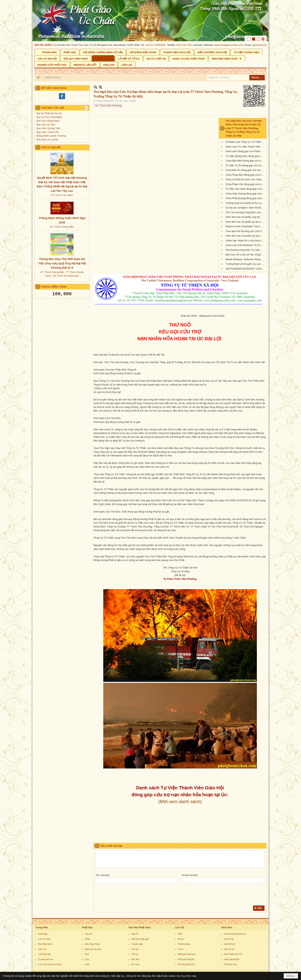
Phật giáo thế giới (186, 959)
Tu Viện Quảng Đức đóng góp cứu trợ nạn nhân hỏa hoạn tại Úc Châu (246, 156)
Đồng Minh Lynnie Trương (51, 136)
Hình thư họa (230, 964)
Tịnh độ (88, 934)
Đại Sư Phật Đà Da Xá (49, 113)
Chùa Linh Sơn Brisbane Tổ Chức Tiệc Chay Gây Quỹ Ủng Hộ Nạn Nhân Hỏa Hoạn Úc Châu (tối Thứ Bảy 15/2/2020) (246, 245)
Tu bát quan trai (46, 959)
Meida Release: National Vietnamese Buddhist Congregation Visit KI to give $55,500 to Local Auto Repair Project (246, 259)
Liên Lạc (42, 949)
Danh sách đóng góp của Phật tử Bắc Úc (246, 151)
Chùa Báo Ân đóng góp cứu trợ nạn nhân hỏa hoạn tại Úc (246, 170)
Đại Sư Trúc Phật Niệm (49, 117)
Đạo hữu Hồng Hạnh (48, 121)
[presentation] (125, 895)
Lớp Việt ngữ (44, 954)
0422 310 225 (188, 45)
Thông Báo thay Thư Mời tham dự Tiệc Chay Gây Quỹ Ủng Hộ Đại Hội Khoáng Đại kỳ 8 (62, 263)
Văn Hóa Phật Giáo (140, 927)
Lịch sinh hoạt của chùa (50, 964)
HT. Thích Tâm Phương (108, 105)
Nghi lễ (135, 934)
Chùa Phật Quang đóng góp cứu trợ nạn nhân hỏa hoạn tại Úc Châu (246, 198)
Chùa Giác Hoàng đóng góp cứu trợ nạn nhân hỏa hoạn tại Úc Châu (246, 194)
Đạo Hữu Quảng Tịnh (48, 128)
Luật (87, 959)
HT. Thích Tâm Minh (62, 195)
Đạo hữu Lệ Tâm (46, 125)
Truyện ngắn (137, 944)
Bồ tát (181, 939)
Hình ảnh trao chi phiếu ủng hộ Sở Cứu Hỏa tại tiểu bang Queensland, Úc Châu (246, 217)
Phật (180, 934)
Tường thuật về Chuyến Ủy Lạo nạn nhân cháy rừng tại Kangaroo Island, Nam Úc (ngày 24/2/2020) (246, 264)
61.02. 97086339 (160, 45)
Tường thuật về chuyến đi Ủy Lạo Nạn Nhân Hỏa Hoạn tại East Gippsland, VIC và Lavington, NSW (246, 203)
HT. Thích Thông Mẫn (62, 227)
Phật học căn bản (93, 949)
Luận (87, 964)
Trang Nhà (42, 927)
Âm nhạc (135, 964)
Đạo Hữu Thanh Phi (48, 132)
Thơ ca (135, 954)
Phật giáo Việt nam (187, 954)
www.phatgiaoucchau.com (232, 45)
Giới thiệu (43, 934)
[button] (227, 58)
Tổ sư (181, 949)
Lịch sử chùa (44, 939)
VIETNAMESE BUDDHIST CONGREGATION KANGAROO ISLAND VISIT (246, 269)
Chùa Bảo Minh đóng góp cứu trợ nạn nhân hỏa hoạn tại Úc (246, 161)
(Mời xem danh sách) (180, 802)
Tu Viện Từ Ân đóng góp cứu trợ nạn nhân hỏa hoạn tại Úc (246, 165)
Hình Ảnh (227, 927)
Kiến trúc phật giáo (140, 939)
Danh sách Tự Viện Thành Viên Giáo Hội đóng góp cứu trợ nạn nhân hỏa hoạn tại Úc (246, 147)
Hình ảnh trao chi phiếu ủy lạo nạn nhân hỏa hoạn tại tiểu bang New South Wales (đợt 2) (246, 222)
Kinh (87, 954)
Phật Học (87, 927)
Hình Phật (229, 939)
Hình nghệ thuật (232, 959)
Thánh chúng (184, 944)
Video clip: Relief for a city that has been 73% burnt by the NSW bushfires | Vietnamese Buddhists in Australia (246, 241)
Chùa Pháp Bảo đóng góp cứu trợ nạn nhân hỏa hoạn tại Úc (246, 175)
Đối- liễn (135, 959)
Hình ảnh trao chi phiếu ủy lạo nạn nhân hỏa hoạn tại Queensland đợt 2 (246, 236)
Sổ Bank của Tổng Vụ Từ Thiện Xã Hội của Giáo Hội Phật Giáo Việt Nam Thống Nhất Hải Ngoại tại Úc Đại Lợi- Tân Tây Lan (246, 142)
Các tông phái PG (186, 964)
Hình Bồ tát (230, 944)
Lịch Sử (179, 927)
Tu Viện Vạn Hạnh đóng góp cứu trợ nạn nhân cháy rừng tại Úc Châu (246, 189)
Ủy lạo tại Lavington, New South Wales (246, 208)
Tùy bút (135, 949)
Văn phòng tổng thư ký (235, 934)
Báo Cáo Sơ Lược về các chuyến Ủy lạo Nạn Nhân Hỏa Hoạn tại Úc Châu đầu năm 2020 (246, 255)
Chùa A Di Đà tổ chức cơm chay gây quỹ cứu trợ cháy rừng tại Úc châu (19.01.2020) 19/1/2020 (246, 179)
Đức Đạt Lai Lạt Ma (47, 140)
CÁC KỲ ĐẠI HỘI (51, 147)
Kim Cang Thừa (92, 944)
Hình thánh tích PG (233, 954)
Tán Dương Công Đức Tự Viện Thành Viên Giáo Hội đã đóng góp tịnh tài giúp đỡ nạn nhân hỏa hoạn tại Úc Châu (246, 250)
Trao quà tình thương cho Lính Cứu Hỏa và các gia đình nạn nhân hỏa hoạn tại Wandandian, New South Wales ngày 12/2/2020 (246, 231)
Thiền (87, 939)
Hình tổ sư (229, 949)
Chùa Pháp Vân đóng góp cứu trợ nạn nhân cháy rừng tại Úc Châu (246, 184)
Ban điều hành (45, 944)
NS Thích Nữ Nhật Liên (66, 276)
